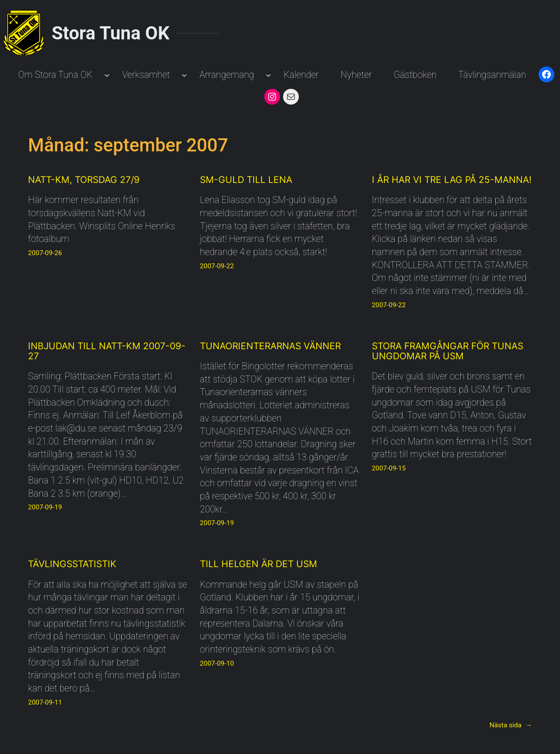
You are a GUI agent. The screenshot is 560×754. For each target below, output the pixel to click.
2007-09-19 (45, 507)
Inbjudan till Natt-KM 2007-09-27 (107, 351)
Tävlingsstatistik (72, 564)
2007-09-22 (217, 266)
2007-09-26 (45, 253)
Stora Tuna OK (110, 33)
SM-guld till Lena (246, 180)
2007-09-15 (389, 468)
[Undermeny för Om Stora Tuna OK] (107, 75)
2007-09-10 (217, 663)
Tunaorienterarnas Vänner (270, 346)
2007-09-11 (45, 702)
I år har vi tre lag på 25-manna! (452, 180)
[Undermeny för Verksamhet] (184, 75)
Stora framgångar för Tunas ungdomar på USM (448, 351)
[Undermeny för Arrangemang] (268, 75)
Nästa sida (511, 726)
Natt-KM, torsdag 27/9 (84, 180)
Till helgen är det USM (259, 564)
